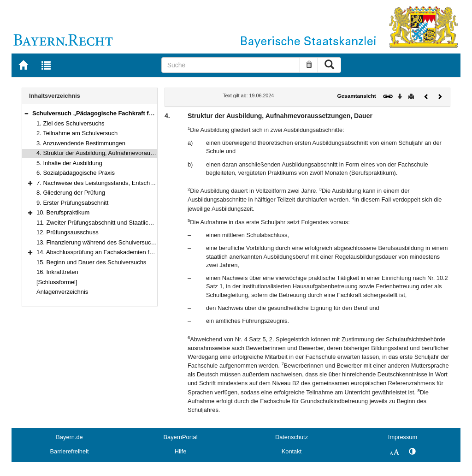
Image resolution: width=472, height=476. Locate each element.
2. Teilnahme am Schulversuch (77, 133)
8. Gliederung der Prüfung (71, 193)
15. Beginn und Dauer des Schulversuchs (91, 262)
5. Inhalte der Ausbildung (69, 163)
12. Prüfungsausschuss (68, 232)
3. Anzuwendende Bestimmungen (81, 143)
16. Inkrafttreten (57, 272)
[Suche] (231, 65)
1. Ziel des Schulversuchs (71, 123)
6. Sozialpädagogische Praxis (76, 173)
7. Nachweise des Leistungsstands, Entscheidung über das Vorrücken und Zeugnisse (149, 183)
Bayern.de (69, 437)
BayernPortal (181, 437)
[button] (26, 113)
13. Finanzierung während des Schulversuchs (97, 242)
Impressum (403, 437)
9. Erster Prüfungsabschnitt (72, 203)
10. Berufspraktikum (63, 212)
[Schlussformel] (57, 282)
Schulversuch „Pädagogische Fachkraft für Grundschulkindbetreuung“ (133, 113)
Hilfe (181, 451)
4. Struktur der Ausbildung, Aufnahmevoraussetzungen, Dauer (118, 153)
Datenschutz (292, 437)
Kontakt (292, 451)
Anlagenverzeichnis (62, 292)
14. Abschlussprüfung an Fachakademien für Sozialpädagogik (118, 252)
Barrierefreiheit (70, 451)
